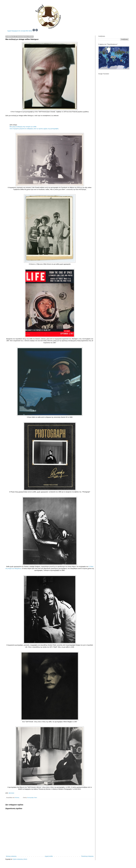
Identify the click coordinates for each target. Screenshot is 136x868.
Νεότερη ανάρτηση (11, 856)
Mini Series (29, 31)
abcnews (11, 793)
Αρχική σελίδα (49, 856)
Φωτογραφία (30, 798)
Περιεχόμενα (15, 31)
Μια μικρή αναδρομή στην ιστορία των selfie (23, 127)
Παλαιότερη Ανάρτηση (87, 856)
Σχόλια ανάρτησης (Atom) (20, 859)
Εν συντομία (22, 31)
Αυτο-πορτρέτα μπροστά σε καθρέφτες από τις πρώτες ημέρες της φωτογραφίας (34, 129)
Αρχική (9, 31)
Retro (36, 798)
